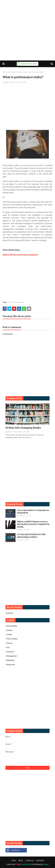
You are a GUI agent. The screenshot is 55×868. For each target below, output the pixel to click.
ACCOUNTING (12, 626)
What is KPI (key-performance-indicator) (20, 255)
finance (10, 643)
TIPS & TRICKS (12, 639)
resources (11, 665)
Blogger (46, 864)
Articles (9, 630)
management (12, 656)
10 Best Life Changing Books (23, 428)
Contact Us (30, 861)
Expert (7, 82)
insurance (10, 652)
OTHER (9, 635)
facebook (9, 613)
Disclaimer (40, 861)
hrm (8, 647)
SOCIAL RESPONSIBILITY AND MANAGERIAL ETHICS (31, 536)
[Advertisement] (27, 30)
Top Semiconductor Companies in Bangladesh (33, 512)
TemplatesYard (26, 864)
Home (5, 72)
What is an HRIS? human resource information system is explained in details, (33, 524)
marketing (10, 660)
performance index (15, 72)
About (21, 861)
